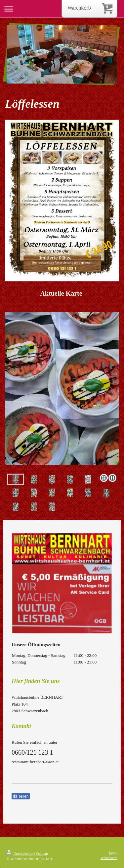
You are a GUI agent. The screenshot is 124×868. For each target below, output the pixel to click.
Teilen (21, 796)
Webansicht (109, 858)
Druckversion (20, 853)
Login (113, 852)
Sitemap (42, 853)
